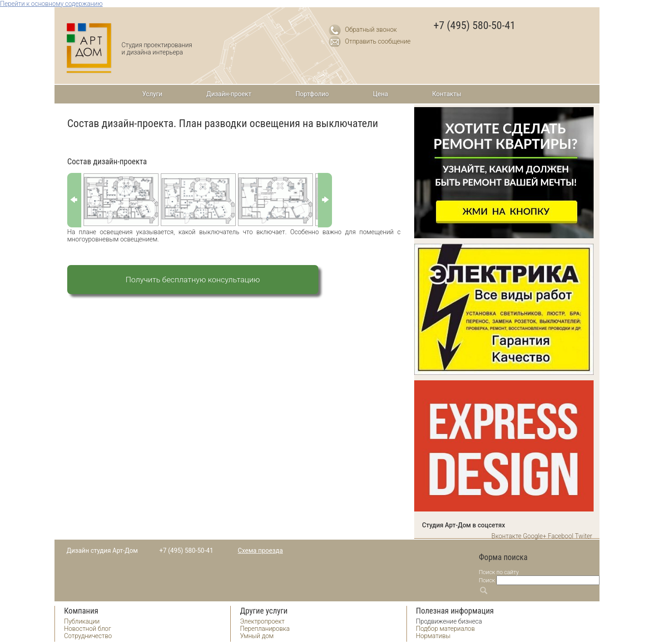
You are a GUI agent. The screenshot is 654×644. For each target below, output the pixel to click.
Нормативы (433, 636)
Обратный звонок (371, 29)
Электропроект (262, 621)
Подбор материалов (446, 629)
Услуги (152, 94)
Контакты (446, 94)
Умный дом (257, 636)
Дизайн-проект (229, 94)
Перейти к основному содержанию (51, 4)
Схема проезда (260, 551)
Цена (380, 94)
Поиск (487, 580)
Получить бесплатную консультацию (193, 280)
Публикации (82, 621)
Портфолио (312, 94)
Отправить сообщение (378, 41)
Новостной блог (88, 629)
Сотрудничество (88, 636)
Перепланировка (265, 629)
